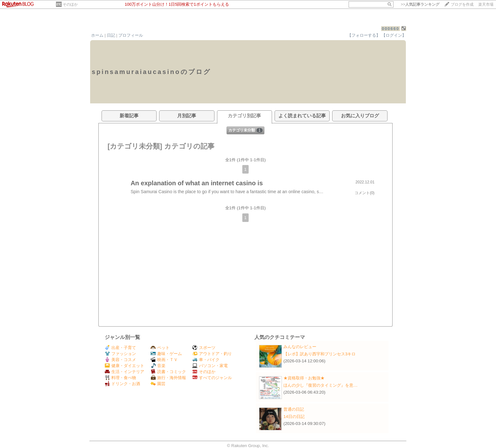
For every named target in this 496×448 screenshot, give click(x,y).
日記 (111, 35)
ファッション (120, 354)
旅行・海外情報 (168, 378)
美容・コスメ (120, 360)
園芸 (158, 384)
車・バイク (206, 360)
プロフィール (131, 35)
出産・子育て (120, 348)
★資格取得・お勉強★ (304, 378)
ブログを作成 (462, 4)
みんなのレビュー (300, 347)
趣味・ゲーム (166, 354)
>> (420, 4)
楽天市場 (486, 4)
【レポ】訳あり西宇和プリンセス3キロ (319, 354)
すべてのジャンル (212, 378)
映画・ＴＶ (164, 360)
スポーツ (204, 348)
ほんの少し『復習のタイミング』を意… (320, 385)
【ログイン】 (394, 35)
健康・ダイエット (124, 366)
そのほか (70, 4)
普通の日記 (294, 409)
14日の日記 (294, 417)
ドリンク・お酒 (122, 384)
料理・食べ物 (120, 378)
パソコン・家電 (210, 366)
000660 (391, 29)
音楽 (158, 366)
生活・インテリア (124, 372)
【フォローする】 (364, 35)
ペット (160, 348)
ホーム (97, 35)
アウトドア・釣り (212, 354)
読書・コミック (168, 372)
